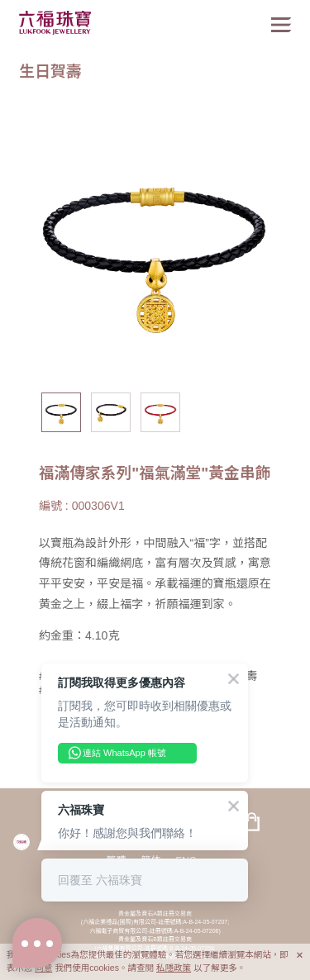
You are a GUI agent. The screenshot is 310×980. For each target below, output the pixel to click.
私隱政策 (174, 968)
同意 (43, 968)
